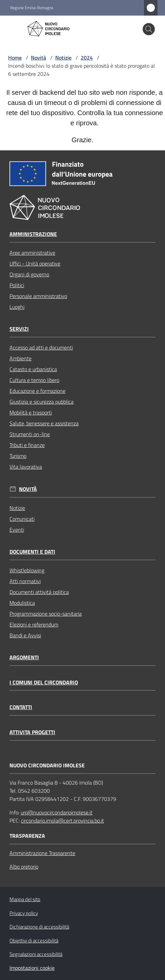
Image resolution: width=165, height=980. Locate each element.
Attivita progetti (32, 732)
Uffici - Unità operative (35, 263)
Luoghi (17, 307)
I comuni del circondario (44, 683)
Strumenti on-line (30, 434)
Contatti (21, 707)
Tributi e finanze (27, 445)
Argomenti (24, 657)
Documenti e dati (32, 552)
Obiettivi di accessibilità (34, 941)
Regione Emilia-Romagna (32, 8)
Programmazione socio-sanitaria (46, 614)
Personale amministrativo (38, 296)
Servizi (19, 329)
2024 (87, 58)
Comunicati (22, 519)
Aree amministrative (32, 253)
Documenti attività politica (39, 592)
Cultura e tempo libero (34, 380)
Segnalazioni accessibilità (36, 954)
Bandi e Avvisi (25, 635)
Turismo (18, 456)
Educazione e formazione (37, 391)
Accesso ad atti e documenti (41, 347)
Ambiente (20, 358)
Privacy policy (24, 913)
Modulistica (22, 603)
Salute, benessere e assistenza (44, 423)
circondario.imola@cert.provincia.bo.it (63, 821)
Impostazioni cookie (32, 968)
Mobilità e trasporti (31, 412)
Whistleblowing (27, 570)
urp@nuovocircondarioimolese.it (57, 812)
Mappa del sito (25, 899)
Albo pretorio (24, 867)
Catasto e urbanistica (33, 369)
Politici (17, 285)
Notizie (63, 58)
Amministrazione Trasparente (42, 853)
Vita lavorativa (26, 467)
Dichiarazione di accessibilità (39, 927)
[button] (149, 29)
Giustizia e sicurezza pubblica (42, 402)
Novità (38, 58)
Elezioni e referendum (34, 624)
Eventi (17, 530)
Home (15, 58)
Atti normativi (25, 581)
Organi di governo (29, 274)
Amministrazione (33, 234)
